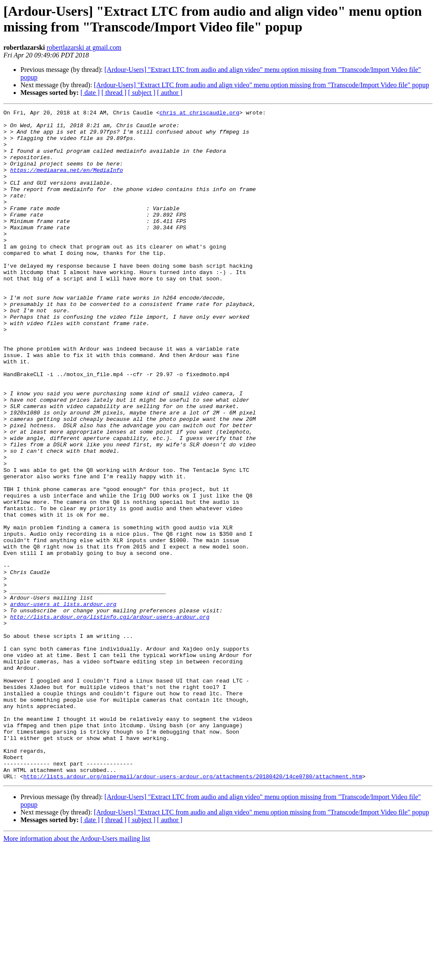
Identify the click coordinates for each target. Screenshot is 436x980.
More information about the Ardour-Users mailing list (77, 973)
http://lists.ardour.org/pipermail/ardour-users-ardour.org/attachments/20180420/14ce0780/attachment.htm (193, 910)
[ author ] (170, 93)
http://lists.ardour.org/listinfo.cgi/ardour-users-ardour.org (110, 719)
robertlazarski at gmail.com (84, 47)
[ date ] (90, 93)
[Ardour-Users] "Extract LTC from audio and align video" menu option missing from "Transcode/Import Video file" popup (261, 85)
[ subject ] (142, 93)
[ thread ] (114, 93)
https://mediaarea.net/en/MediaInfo (67, 183)
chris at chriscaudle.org (199, 114)
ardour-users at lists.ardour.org (63, 703)
